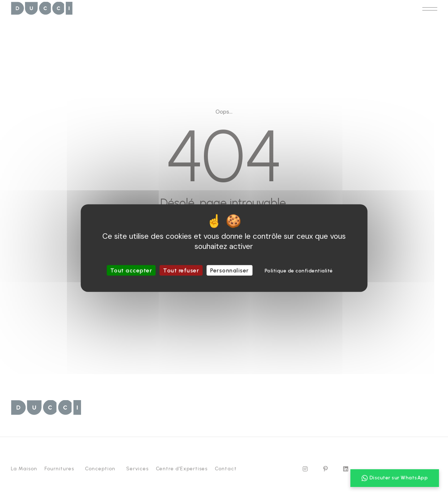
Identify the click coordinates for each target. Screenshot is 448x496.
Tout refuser (181, 270)
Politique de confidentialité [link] (299, 271)
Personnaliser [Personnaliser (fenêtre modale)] (229, 270)
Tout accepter (131, 270)
